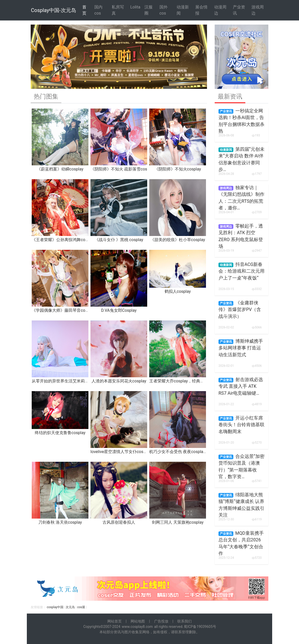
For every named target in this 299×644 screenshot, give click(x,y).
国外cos (164, 10)
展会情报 (201, 10)
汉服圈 (148, 10)
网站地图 (138, 621)
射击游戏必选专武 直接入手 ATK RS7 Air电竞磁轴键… (241, 386)
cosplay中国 (55, 607)
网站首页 (114, 621)
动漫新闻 (183, 10)
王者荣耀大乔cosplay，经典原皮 (179, 381)
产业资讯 (239, 10)
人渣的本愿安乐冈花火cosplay (119, 381)
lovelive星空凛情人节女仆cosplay (121, 452)
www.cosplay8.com (137, 627)
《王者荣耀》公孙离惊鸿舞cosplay (63, 240)
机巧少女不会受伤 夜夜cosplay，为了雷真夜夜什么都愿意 (202, 452)
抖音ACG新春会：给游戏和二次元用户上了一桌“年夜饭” (241, 271)
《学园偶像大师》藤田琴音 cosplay (63, 310)
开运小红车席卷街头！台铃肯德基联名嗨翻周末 (241, 425)
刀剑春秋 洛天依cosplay (60, 522)
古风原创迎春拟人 (119, 522)
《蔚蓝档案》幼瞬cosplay (60, 169)
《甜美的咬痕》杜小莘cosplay (178, 240)
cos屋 (81, 607)
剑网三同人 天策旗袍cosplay (178, 522)
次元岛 (70, 607)
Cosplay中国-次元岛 (54, 10)
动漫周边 (220, 10)
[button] (44, 57)
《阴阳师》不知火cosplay (178, 169)
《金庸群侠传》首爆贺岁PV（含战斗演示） (240, 310)
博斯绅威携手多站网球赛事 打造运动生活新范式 (241, 348)
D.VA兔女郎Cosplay (119, 310)
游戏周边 (258, 10)
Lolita (135, 7)
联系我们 (185, 621)
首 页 (84, 10)
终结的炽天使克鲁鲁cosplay (60, 433)
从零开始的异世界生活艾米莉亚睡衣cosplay (71, 381)
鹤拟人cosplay (178, 291)
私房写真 (118, 10)
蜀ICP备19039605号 (200, 627)
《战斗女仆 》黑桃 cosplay (119, 240)
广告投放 (161, 621)
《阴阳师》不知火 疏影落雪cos (119, 169)
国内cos (98, 10)
